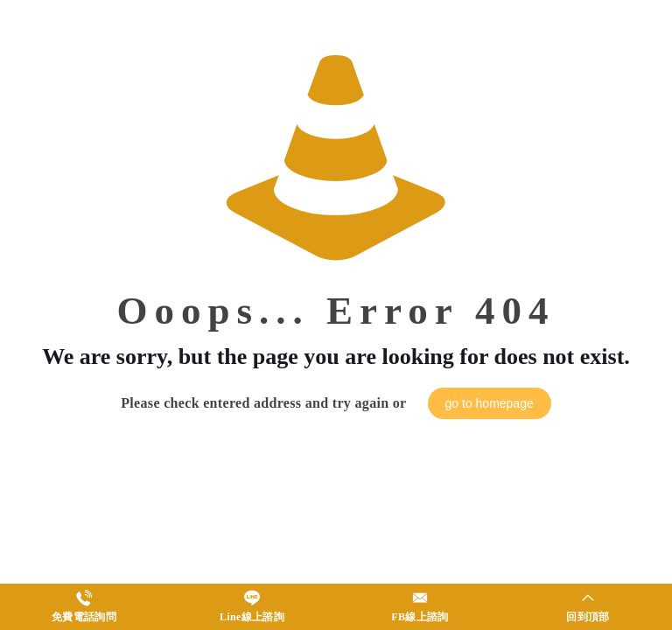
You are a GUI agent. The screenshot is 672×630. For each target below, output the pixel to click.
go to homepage (490, 403)
